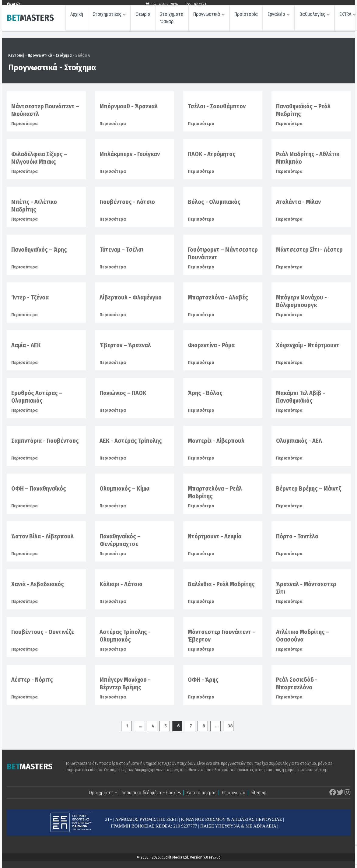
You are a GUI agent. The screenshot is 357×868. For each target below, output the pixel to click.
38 (230, 726)
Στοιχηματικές (107, 17)
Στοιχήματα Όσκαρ (172, 21)
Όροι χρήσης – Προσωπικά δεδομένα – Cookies (135, 793)
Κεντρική (16, 55)
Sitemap (259, 793)
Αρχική (77, 17)
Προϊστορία (246, 17)
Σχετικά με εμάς (201, 793)
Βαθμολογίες (312, 17)
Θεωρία (143, 17)
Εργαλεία (276, 17)
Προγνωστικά (207, 17)
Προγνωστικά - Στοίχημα (50, 55)
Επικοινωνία (234, 793)
